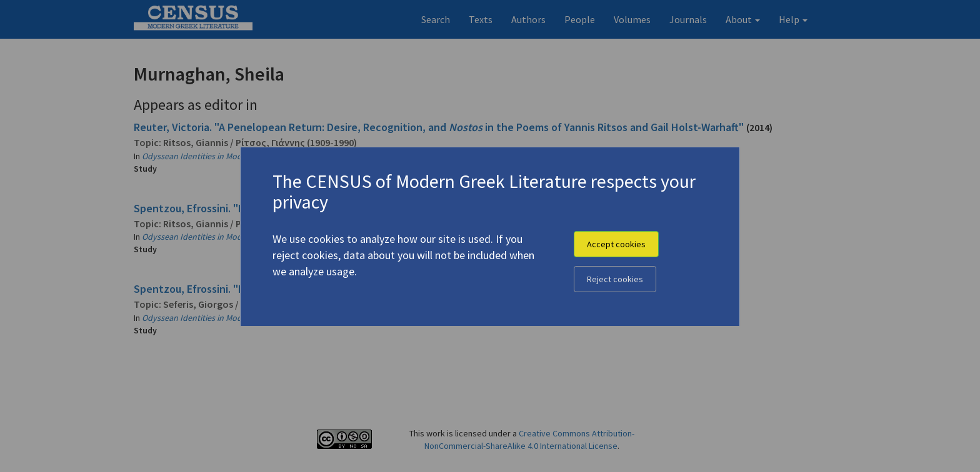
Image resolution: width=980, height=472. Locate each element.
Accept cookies (616, 244)
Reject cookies (615, 279)
